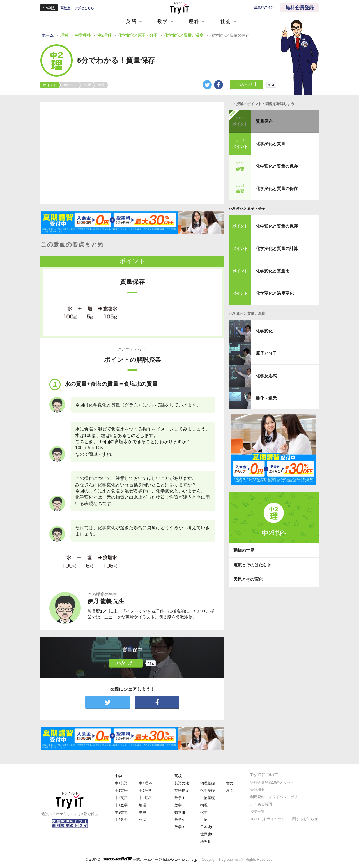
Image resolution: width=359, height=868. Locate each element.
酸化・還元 (266, 398)
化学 (204, 812)
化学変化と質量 (271, 144)
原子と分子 (266, 353)
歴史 (142, 812)
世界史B (207, 834)
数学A (179, 820)
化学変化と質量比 (273, 271)
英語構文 (182, 791)
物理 (204, 805)
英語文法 (182, 783)
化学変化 (264, 331)
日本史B (207, 827)
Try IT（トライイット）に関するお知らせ (284, 819)
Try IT (179, 8)
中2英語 (121, 791)
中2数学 (121, 812)
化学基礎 (208, 791)
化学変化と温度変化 (275, 293)
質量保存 (264, 121)
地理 (142, 805)
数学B (179, 827)
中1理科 (145, 783)
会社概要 (257, 790)
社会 (226, 21)
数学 (163, 21)
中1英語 (121, 783)
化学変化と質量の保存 (277, 166)
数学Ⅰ (180, 798)
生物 (204, 820)
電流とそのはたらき (252, 565)
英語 (132, 21)
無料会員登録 (300, 8)
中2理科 (145, 791)
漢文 (230, 791)
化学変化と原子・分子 (247, 209)
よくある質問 (261, 804)
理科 (194, 21)
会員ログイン (264, 7)
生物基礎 (208, 798)
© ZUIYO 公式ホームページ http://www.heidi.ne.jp (141, 859)
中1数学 (121, 805)
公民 (142, 820)
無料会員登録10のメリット (272, 782)
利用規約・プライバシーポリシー (278, 797)
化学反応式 (266, 376)
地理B (205, 842)
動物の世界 (244, 550)
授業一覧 (257, 812)
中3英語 (121, 798)
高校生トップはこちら (77, 8)
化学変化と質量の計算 (277, 248)
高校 (178, 776)
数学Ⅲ (180, 812)
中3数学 (121, 820)
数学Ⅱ (180, 805)
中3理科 (145, 798)
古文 (230, 783)
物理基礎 (208, 783)
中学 (118, 776)
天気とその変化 (248, 579)
